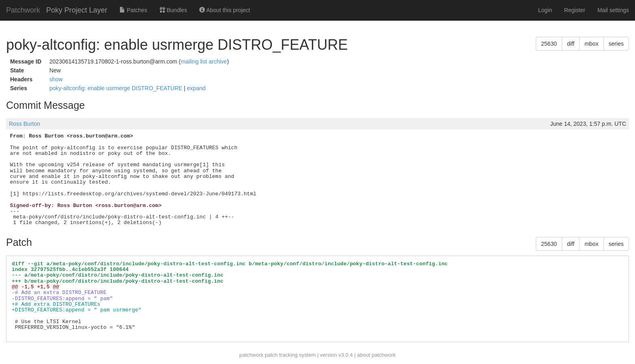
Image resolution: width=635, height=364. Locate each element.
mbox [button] (591, 44)
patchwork (251, 355)
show (56, 79)
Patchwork (23, 10)
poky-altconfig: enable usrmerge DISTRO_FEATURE (117, 88)
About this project (225, 10)
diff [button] (571, 44)
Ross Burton (25, 124)
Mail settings (613, 10)
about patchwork (376, 355)
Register (575, 10)
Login (545, 10)
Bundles (173, 10)
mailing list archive (204, 61)
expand (196, 88)
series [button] (616, 44)
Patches (133, 10)
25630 (549, 44)
